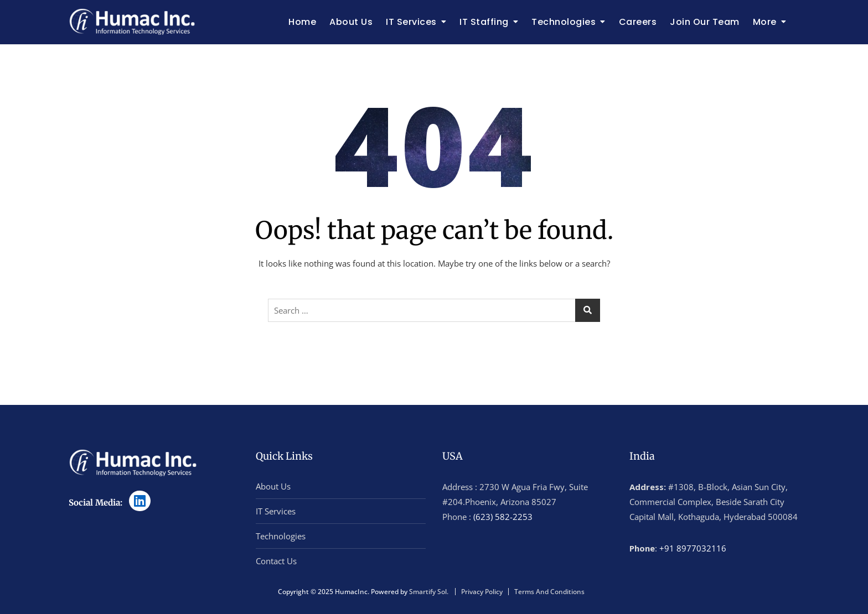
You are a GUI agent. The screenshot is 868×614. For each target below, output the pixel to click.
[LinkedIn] (140, 501)
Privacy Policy (482, 592)
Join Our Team (705, 22)
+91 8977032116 (693, 548)
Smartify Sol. (429, 592)
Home (302, 22)
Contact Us (276, 561)
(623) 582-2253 (503, 517)
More (765, 22)
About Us (351, 22)
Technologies (564, 22)
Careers (638, 22)
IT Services (411, 22)
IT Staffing (484, 22)
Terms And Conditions (549, 592)
